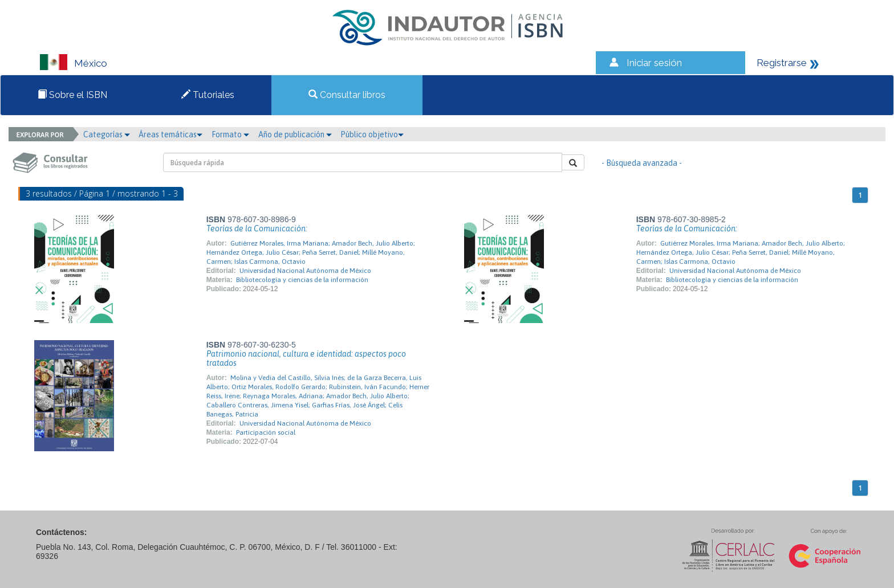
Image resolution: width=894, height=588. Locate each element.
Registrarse (782, 63)
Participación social (266, 432)
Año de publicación (295, 134)
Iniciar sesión (654, 63)
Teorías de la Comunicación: (257, 228)
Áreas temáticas (170, 134)
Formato (230, 134)
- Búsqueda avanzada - (642, 163)
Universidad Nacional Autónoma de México (305, 271)
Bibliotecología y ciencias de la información (302, 280)
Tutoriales (208, 95)
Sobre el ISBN (72, 95)
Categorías (107, 134)
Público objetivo (372, 134)
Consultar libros (347, 95)
